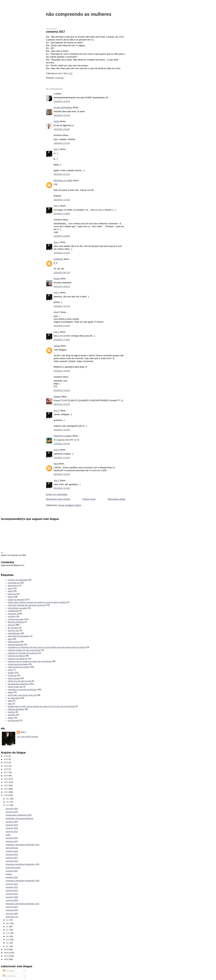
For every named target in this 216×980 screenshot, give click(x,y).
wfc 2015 (12, 715)
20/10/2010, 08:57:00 (62, 273)
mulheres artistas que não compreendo (24, 650)
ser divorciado (14, 698)
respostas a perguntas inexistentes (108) (23, 881)
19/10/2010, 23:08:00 (62, 236)
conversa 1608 (12, 900)
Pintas (57, 279)
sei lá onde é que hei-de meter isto (22, 695)
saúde (10, 692)
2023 (6, 759)
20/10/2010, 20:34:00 (62, 390)
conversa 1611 (12, 890)
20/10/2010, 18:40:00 (62, 371)
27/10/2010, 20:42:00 (62, 444)
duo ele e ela (13, 630)
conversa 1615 (12, 871)
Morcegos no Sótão (63, 180)
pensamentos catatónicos (18, 684)
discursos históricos (16, 622)
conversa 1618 (12, 854)
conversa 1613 (12, 884)
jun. (8, 930)
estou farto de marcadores (19, 636)
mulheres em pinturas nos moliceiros (23, 653)
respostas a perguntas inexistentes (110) (23, 845)
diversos (11, 625)
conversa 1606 (12, 910)
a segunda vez (14, 583)
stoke (10, 704)
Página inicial (89, 499)
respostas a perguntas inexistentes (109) (23, 864)
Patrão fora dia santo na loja (19, 681)
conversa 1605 (12, 913)
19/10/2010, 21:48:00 (62, 214)
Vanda (57, 346)
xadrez (11, 718)
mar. (8, 940)
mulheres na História (16, 656)
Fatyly (57, 121)
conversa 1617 (56, 32)
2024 (6, 756)
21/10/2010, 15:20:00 (62, 430)
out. (8, 805)
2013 (6, 785)
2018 (6, 769)
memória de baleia (16, 645)
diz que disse (13, 628)
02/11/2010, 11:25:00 (62, 488)
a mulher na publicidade (18, 580)
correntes (12, 616)
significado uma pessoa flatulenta (19, 818)
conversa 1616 (12, 861)
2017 (6, 772)
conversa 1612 (12, 887)
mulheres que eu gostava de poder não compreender (30, 661)
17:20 (70, 73)
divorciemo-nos (12, 917)
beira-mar (12, 594)
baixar (10, 591)
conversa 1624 (12, 822)
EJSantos (58, 259)
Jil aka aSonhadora (63, 107)
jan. (8, 946)
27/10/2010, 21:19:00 (62, 458)
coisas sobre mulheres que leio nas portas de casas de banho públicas (37, 602)
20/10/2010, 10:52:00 (62, 287)
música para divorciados (18, 664)
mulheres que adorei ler (18, 659)
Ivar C (57, 149)
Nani (56, 464)
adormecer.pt (13, 585)
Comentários (9, 976)
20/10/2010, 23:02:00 (62, 404)
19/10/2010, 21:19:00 (62, 200)
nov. (8, 802)
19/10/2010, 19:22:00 (62, 101)
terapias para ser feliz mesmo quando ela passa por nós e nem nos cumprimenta (41, 706)
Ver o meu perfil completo (28, 737)
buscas (11, 597)
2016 (6, 776)
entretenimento (14, 633)
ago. (8, 923)
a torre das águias (13, 867)
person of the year (15, 687)
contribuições (13, 611)
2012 (6, 789)
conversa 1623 (12, 825)
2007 (6, 956)
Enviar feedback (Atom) (70, 505)
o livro (10, 670)
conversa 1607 (12, 907)
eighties (9, 874)
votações (12, 712)
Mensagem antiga (116, 499)
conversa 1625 (12, 812)
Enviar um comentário (57, 494)
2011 (6, 792)
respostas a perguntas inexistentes (22, 689)
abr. (8, 936)
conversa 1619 (12, 841)
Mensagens (9, 971)
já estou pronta (12, 851)
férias (10, 639)
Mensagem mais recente (58, 499)
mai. (8, 933)
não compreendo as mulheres (79, 14)
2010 (6, 795)
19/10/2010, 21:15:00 (62, 174)
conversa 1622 (12, 828)
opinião (11, 673)
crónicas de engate (16, 619)
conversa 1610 (12, 894)
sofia (10, 701)
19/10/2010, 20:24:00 (62, 115)
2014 (6, 782)
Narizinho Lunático (63, 436)
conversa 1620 (12, 838)
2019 (6, 766)
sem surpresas (12, 848)
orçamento (12, 675)
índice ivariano (14, 642)
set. (8, 920)
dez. (8, 799)
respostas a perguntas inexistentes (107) (23, 904)
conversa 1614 (12, 877)
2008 (6, 953)
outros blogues (14, 678)
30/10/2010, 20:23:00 (62, 474)
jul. (8, 927)
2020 (6, 763)
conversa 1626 (12, 809)
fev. (8, 943)
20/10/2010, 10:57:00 (62, 306)
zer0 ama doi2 (14, 720)
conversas (59, 78)
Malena (57, 397)
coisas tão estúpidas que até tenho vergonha (26, 605)
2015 (6, 779)
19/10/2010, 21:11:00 (62, 143)
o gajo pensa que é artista (19, 667)
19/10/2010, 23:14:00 (62, 253)
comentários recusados (17, 608)
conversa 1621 (12, 831)
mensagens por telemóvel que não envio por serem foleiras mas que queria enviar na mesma (47, 647)
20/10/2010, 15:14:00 (62, 326)
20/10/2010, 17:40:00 (62, 340)
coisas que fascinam (16, 600)
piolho (8, 835)
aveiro (10, 588)
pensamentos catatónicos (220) (19, 815)
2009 (6, 949)
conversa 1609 (12, 897)
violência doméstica (16, 709)
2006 (6, 959)
